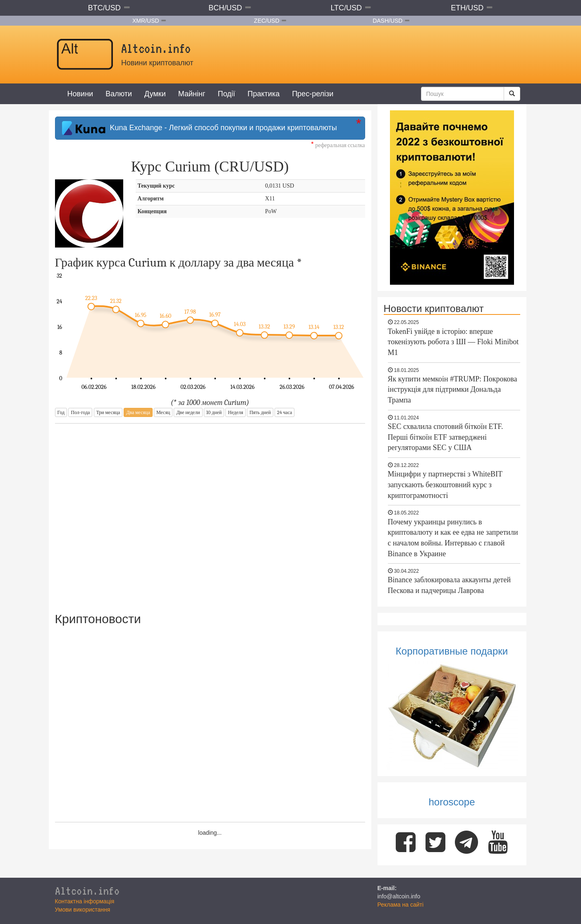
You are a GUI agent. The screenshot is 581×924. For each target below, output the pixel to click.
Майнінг (192, 94)
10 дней (214, 412)
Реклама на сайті (401, 905)
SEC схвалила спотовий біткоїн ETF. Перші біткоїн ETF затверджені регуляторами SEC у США (446, 437)
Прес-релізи (313, 94)
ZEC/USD (267, 21)
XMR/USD (146, 21)
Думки (155, 94)
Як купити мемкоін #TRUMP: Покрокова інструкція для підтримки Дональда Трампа (453, 389)
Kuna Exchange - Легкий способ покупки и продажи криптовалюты (200, 128)
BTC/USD (104, 8)
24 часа (285, 412)
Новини (80, 94)
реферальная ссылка (338, 145)
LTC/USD (346, 8)
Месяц (163, 412)
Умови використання (83, 910)
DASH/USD (387, 21)
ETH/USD (467, 8)
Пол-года (80, 412)
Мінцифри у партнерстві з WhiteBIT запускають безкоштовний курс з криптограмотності (445, 485)
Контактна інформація (85, 901)
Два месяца (138, 412)
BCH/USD (225, 8)
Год (61, 412)
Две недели (188, 412)
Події (226, 94)
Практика (264, 94)
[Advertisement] (210, 512)
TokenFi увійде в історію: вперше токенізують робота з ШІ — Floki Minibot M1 (453, 342)
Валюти (119, 94)
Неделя (236, 412)
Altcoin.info (87, 891)
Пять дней (260, 412)
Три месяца (108, 412)
